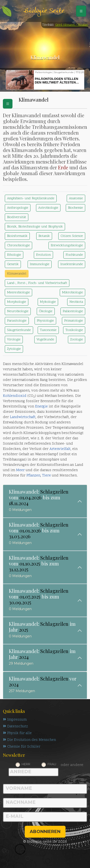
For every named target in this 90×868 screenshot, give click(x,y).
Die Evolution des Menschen (29, 740)
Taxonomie (48, 330)
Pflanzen (33, 476)
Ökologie (46, 311)
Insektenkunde (72, 264)
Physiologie (45, 321)
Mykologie (48, 302)
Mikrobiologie (72, 293)
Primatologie (74, 321)
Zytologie (14, 349)
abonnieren (45, 832)
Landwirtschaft (23, 417)
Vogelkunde (45, 340)
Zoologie (77, 340)
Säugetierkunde (19, 330)
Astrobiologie (48, 208)
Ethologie (14, 255)
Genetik (13, 264)
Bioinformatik (17, 236)
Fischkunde (74, 255)
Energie (41, 407)
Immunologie (40, 264)
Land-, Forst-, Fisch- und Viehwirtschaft (37, 283)
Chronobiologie (18, 245)
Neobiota (76, 302)
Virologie (14, 340)
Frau (52, 764)
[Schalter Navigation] (81, 11)
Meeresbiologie (18, 293)
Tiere (46, 476)
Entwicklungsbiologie (67, 245)
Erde (63, 167)
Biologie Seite (44, 11)
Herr (26, 764)
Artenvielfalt (60, 449)
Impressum (15, 720)
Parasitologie (17, 321)
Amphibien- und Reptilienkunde (31, 198)
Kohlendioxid (15, 396)
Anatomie (76, 198)
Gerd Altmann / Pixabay (72, 25)
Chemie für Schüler (22, 747)
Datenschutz (15, 727)
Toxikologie (74, 330)
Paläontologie (73, 311)
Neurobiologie (18, 311)
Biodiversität (17, 217)
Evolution (43, 255)
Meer (20, 470)
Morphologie (17, 302)
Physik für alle (17, 733)
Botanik (44, 236)
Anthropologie (18, 208)
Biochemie (75, 208)
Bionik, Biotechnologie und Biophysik (35, 227)
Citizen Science (72, 236)
